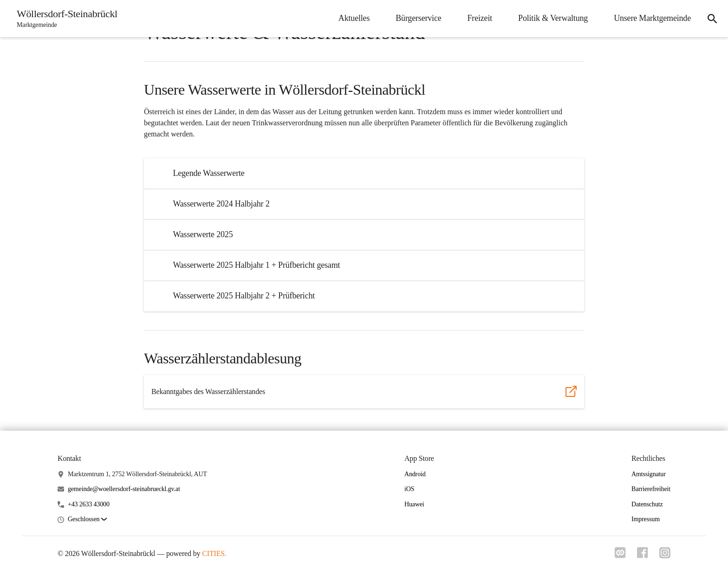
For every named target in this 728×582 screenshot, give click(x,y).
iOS (409, 489)
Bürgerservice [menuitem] (418, 18)
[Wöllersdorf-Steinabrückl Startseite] (64, 19)
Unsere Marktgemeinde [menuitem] (652, 18)
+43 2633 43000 (89, 504)
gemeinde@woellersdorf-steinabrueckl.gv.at (124, 489)
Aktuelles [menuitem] (354, 18)
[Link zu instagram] (665, 556)
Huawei (414, 504)
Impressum (646, 519)
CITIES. (214, 553)
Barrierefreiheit (651, 489)
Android (415, 474)
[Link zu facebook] (643, 556)
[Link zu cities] (620, 556)
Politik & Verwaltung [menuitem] (553, 18)
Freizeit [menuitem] (480, 18)
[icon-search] (712, 19)
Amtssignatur (649, 474)
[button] (87, 520)
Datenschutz (647, 504)
